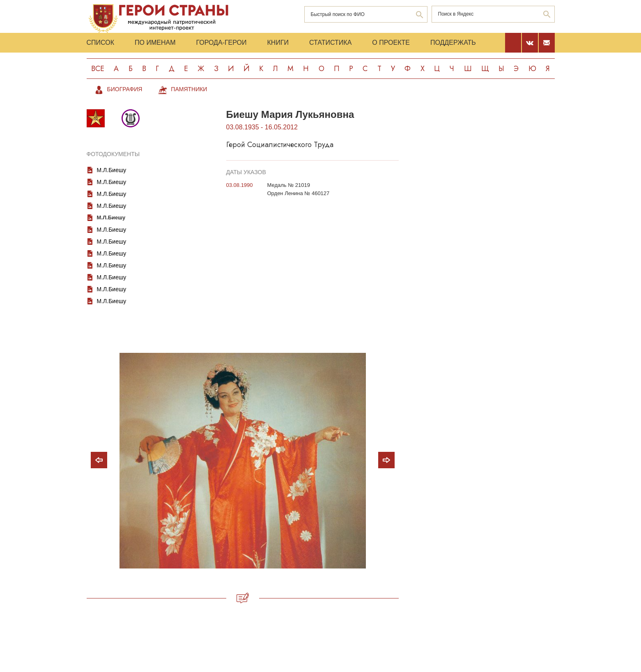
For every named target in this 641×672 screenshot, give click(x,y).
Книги (278, 43)
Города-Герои (221, 43)
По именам (155, 43)
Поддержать (453, 43)
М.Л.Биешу (112, 170)
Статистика (330, 43)
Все (98, 69)
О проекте (391, 43)
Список (101, 43)
